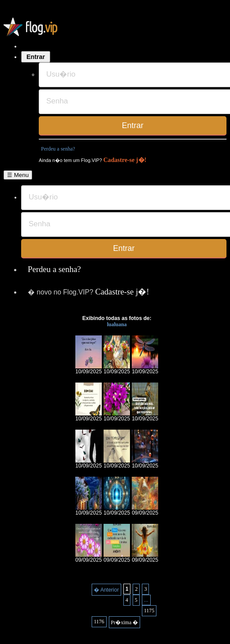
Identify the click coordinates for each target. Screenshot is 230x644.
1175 (149, 611)
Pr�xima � (125, 622)
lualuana (117, 324)
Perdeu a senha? (58, 149)
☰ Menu (18, 175)
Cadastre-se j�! (125, 160)
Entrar (36, 57)
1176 (99, 622)
